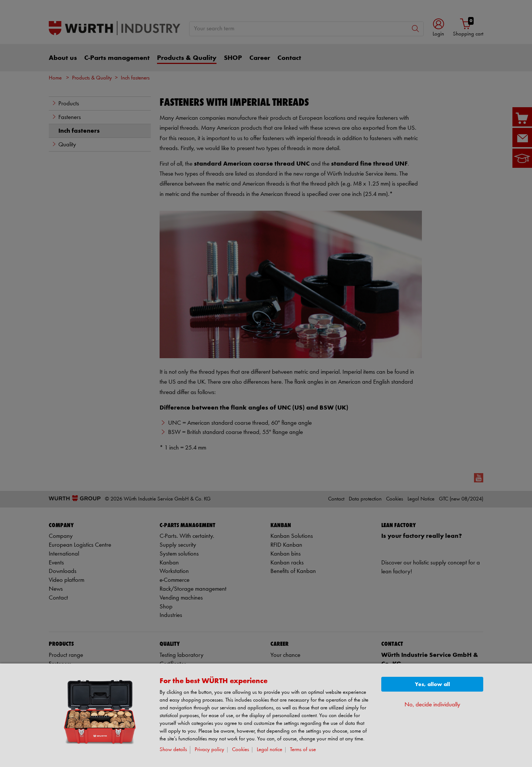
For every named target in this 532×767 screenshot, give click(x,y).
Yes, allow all (432, 684)
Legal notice (270, 750)
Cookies (241, 750)
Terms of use (303, 750)
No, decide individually (432, 705)
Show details (173, 750)
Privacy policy (209, 750)
